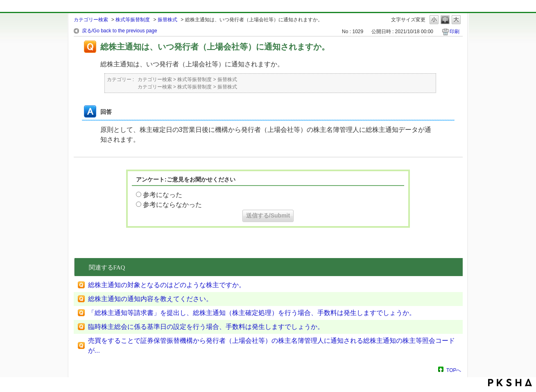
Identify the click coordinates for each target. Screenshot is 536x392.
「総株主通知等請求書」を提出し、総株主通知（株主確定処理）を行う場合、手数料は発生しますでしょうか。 (252, 313)
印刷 (455, 32)
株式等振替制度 (133, 20)
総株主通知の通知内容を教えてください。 (150, 299)
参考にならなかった (172, 205)
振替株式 (167, 20)
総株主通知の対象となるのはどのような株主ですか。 (167, 285)
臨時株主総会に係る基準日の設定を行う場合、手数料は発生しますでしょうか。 (206, 327)
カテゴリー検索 (91, 20)
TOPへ (454, 370)
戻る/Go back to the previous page (120, 31)
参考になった (163, 195)
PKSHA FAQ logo (510, 383)
